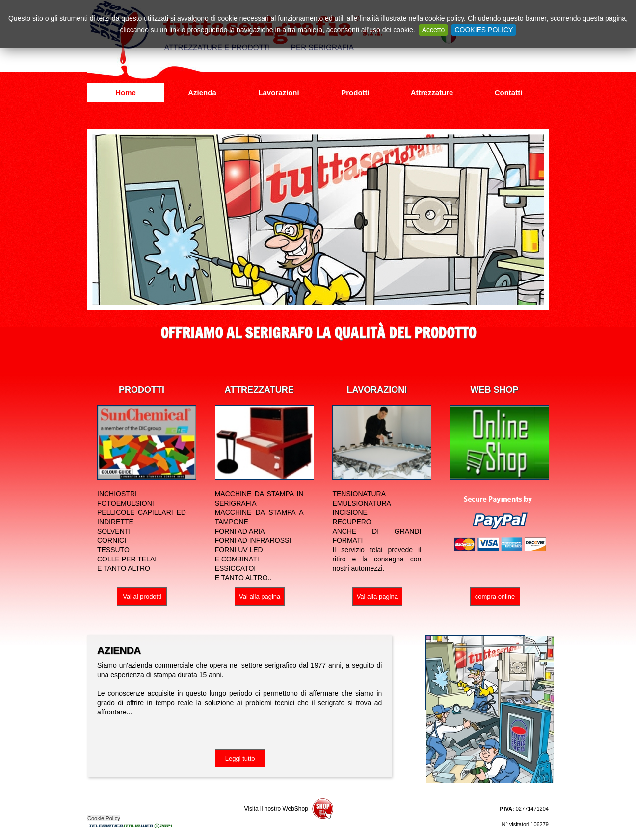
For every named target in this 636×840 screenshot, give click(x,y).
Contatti (509, 92)
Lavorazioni (278, 92)
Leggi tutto (240, 758)
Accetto (434, 30)
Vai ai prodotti (142, 597)
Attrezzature (432, 92)
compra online (495, 597)
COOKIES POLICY (484, 30)
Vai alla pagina (260, 597)
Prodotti (355, 92)
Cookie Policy (104, 818)
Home (126, 92)
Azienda (202, 92)
